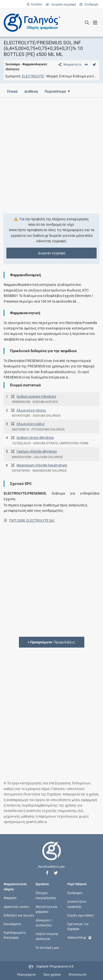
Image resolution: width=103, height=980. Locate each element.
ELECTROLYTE (33, 76)
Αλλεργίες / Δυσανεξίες (44, 922)
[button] (47, 873)
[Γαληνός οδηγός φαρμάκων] (31, 23)
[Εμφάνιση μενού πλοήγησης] (95, 23)
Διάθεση (32, 91)
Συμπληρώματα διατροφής (15, 935)
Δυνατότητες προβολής (77, 904)
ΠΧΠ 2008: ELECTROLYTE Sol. (32, 520)
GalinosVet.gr (80, 937)
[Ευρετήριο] (86, 64)
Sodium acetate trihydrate (36, 396)
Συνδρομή (89, 4)
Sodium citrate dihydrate (35, 438)
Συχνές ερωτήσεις (81, 915)
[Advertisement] (51, 153)
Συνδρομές (75, 893)
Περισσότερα (57, 91)
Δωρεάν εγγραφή (61, 4)
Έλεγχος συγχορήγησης (46, 895)
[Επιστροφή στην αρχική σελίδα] (52, 855)
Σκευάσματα (12, 924)
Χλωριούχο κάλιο (30, 424)
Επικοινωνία (77, 974)
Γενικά (12, 91)
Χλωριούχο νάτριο (31, 410)
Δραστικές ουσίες (16, 906)
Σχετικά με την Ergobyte (78, 926)
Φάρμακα (10, 898)
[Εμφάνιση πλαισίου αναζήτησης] (87, 23)
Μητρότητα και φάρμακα (46, 909)
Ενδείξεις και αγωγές (19, 915)
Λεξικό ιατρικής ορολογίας (47, 936)
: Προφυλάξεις (51, 642)
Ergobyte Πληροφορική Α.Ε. (55, 966)
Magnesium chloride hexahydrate (42, 465)
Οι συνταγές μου (47, 947)
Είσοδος (35, 4)
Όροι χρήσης (52, 974)
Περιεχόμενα (26, 974)
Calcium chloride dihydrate (37, 451)
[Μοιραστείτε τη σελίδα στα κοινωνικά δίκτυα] (69, 64)
